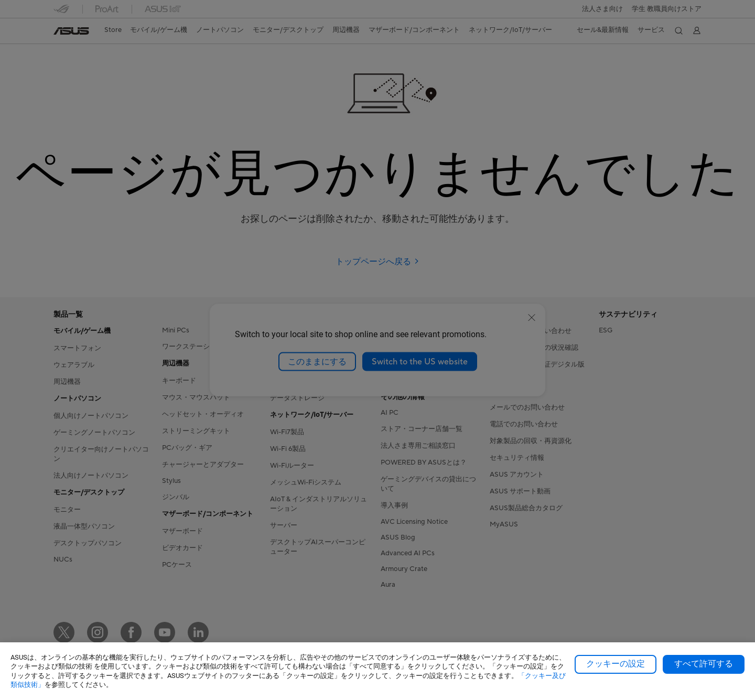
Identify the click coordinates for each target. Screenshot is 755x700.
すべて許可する (704, 664)
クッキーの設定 (616, 664)
